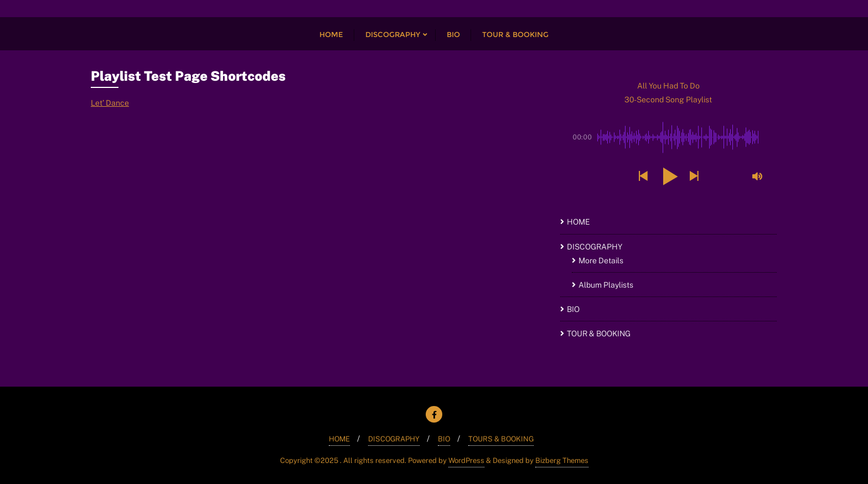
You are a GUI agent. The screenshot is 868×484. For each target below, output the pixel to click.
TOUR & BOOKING (599, 334)
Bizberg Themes (562, 460)
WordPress (466, 460)
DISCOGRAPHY (595, 247)
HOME (578, 222)
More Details (601, 261)
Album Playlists (606, 285)
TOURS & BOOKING (501, 439)
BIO (573, 309)
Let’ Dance (110, 103)
